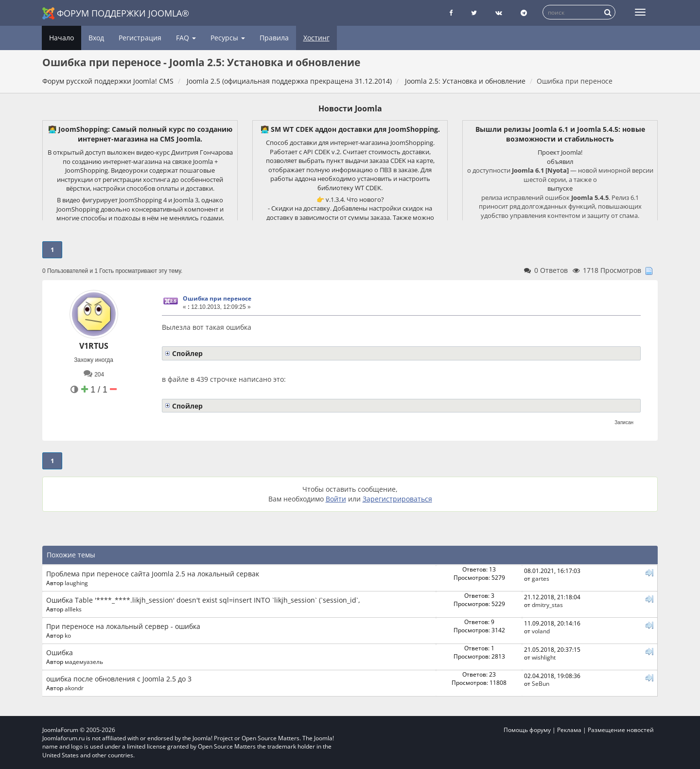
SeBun (541, 683)
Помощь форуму (527, 730)
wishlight (544, 657)
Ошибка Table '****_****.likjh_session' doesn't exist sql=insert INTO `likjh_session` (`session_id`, (203, 600)
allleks (73, 609)
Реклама (569, 730)
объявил (560, 161)
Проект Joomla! (560, 152)
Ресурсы (228, 38)
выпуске (560, 188)
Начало (61, 38)
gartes (541, 578)
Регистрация (140, 38)
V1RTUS (94, 346)
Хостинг (316, 38)
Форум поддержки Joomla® (116, 13)
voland (541, 631)
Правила (274, 38)
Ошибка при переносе (217, 298)
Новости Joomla (350, 108)
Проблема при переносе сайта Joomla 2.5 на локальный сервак (153, 574)
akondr (74, 688)
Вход (96, 38)
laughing (76, 583)
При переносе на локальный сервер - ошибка (123, 626)
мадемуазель (84, 662)
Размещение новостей (621, 730)
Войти (336, 499)
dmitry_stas (547, 605)
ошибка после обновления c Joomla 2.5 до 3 (119, 679)
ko (68, 635)
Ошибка (60, 653)
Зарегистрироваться (397, 499)
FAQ (186, 38)
